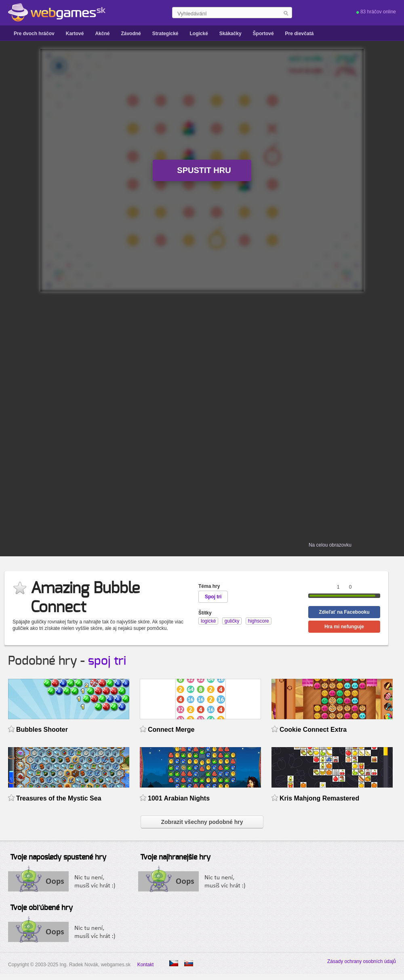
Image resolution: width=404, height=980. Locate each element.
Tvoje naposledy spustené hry (58, 857)
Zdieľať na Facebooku (344, 612)
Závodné (131, 34)
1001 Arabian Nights (179, 798)
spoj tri (107, 661)
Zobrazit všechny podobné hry (202, 822)
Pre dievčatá (300, 34)
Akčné (102, 34)
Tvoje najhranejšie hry (175, 857)
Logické (199, 34)
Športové (263, 34)
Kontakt (146, 965)
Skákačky (230, 34)
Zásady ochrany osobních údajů (362, 961)
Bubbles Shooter (42, 730)
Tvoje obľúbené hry (41, 908)
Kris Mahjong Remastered (319, 798)
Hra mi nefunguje (344, 627)
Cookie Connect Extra (313, 730)
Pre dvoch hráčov (34, 34)
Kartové (75, 34)
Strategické (165, 34)
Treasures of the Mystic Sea (59, 798)
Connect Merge (171, 730)
